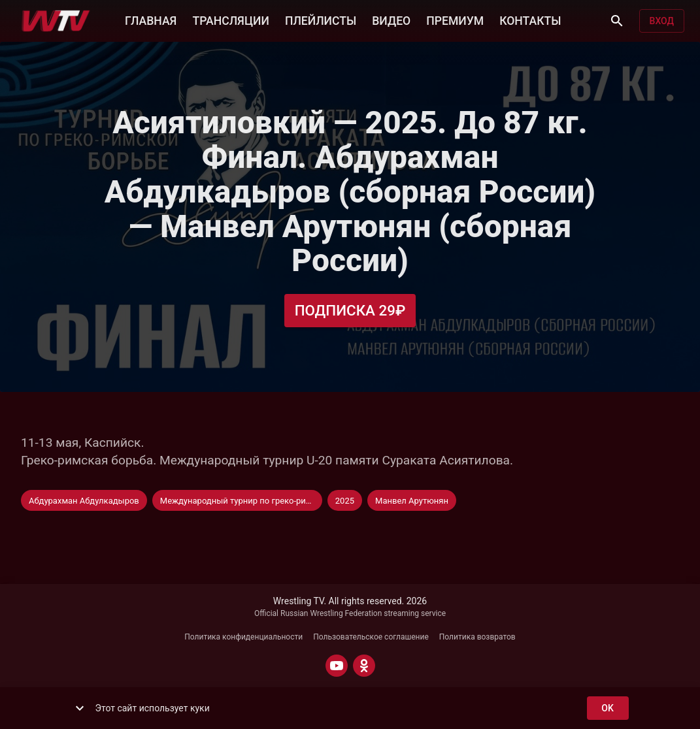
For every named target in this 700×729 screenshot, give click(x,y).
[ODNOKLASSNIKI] (364, 666)
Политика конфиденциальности (243, 637)
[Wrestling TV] (56, 21)
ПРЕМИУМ (455, 20)
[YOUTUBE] (337, 666)
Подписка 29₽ (350, 311)
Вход (662, 21)
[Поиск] (617, 21)
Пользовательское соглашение (371, 637)
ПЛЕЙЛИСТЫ (321, 20)
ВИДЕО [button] (391, 20)
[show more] (80, 708)
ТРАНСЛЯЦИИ (230, 20)
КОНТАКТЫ (530, 20)
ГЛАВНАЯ (151, 20)
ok (608, 708)
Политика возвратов (477, 637)
